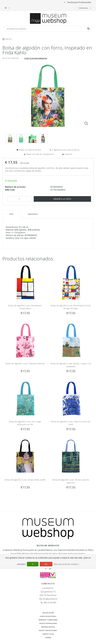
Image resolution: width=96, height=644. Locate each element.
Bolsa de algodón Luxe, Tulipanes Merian (25, 363)
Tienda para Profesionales (79, 2)
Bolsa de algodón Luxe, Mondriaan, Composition (25, 307)
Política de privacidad (48, 623)
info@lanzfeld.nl (50, 599)
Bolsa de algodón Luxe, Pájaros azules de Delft (71, 423)
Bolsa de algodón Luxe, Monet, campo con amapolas (71, 365)
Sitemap (48, 637)
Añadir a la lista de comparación (40, 154)
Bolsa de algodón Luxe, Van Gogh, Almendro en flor (25, 423)
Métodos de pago (48, 627)
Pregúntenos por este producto (66, 150)
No (46, 564)
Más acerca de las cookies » (66, 564)
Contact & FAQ (48, 634)
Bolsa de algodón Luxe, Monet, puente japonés (71, 481)
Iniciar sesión (48, 613)
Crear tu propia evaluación (36, 58)
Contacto (48, 584)
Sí (33, 564)
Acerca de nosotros (48, 616)
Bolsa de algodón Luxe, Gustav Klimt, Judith (25, 480)
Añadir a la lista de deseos (30, 150)
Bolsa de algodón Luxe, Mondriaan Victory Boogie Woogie (71, 307)
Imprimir (69, 154)
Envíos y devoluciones (48, 630)
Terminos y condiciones (48, 620)
